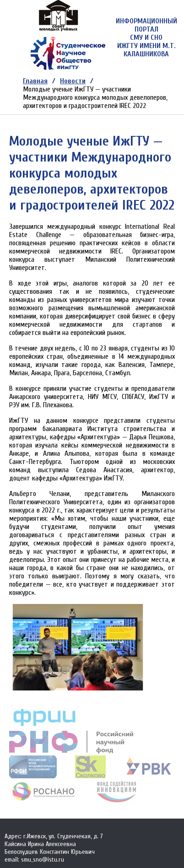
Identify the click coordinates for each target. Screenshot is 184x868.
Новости (73, 81)
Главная (35, 81)
